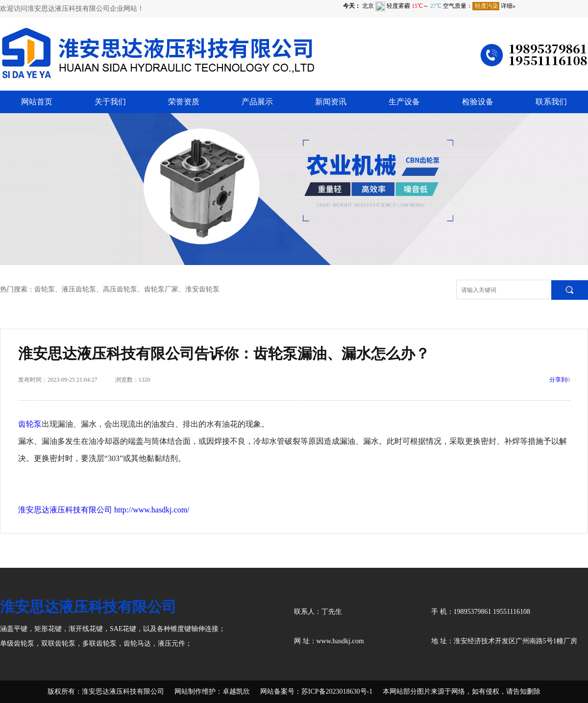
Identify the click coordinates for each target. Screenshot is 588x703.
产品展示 (257, 102)
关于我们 (110, 102)
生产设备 (404, 102)
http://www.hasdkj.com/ (152, 510)
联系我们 (551, 102)
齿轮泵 (30, 424)
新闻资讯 (331, 102)
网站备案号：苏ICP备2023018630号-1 (316, 691)
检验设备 (478, 102)
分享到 (558, 380)
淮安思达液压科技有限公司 (65, 510)
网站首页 (37, 102)
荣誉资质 (184, 102)
